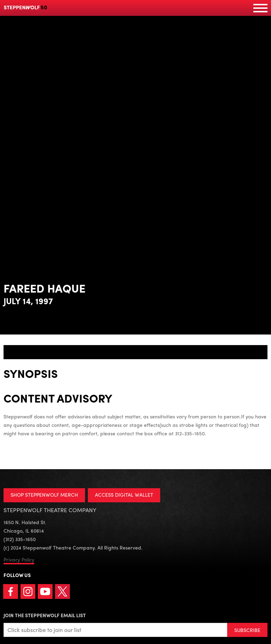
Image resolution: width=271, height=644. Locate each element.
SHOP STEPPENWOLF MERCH (44, 495)
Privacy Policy (19, 559)
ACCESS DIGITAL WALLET (124, 495)
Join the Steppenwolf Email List (45, 615)
